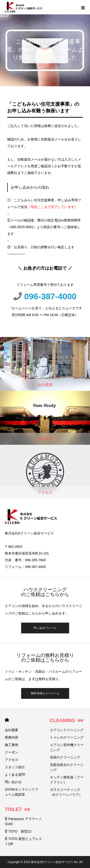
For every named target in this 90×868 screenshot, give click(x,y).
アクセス (12, 760)
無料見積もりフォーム (45, 693)
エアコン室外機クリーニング (67, 747)
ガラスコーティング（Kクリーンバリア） (66, 792)
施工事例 (12, 745)
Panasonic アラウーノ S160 (23, 821)
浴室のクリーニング (65, 757)
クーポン (12, 752)
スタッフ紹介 (15, 767)
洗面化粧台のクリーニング (67, 767)
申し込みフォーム (45, 628)
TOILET (17, 809)
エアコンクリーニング (67, 730)
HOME (7, 720)
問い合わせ (13, 782)
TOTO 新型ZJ (18, 831)
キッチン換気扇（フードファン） (67, 780)
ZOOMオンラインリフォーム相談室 (22, 792)
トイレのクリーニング (67, 737)
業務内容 (12, 737)
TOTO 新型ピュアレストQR (23, 841)
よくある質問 (15, 775)
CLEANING (66, 720)
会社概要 (12, 730)
